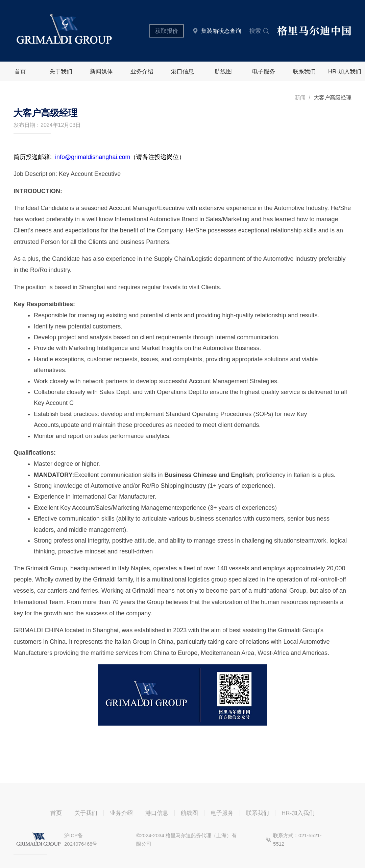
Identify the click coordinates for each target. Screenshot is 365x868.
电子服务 (264, 72)
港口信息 (182, 72)
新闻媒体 (101, 72)
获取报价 (167, 31)
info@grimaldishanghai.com (93, 157)
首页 (20, 72)
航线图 (223, 72)
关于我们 (61, 72)
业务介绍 (142, 72)
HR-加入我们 (345, 72)
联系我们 (304, 72)
